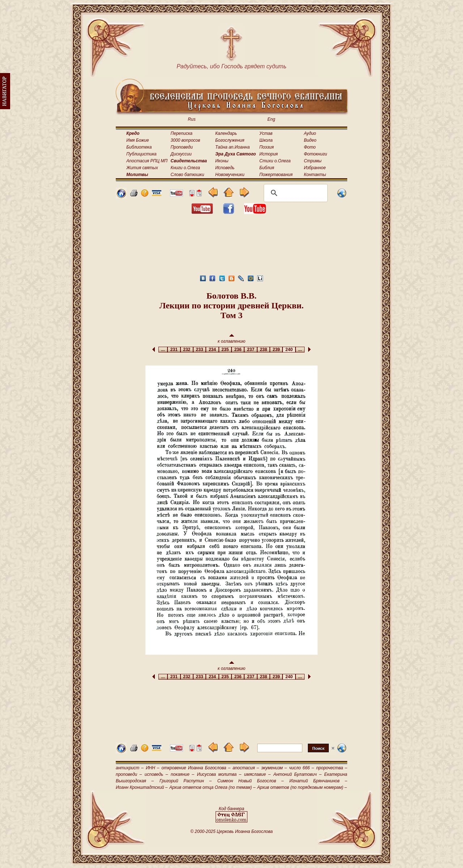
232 (187, 350)
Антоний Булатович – (298, 774)
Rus (192, 119)
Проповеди (182, 147)
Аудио (310, 133)
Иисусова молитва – (219, 774)
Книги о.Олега (185, 168)
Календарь (226, 133)
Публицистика (141, 154)
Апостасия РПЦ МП (147, 161)
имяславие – (257, 774)
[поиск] (295, 193)
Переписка (182, 133)
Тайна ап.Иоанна (232, 147)
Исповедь (225, 168)
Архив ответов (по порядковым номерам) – (302, 787)
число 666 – (301, 768)
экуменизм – (274, 768)
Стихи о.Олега (275, 161)
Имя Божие (137, 140)
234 (212, 350)
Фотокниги (315, 154)
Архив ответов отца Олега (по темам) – (212, 787)
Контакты (315, 175)
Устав (266, 133)
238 (264, 350)
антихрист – (130, 768)
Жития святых (142, 168)
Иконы (222, 161)
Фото (310, 147)
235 (225, 350)
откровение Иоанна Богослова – (196, 768)
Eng (271, 119)
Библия (267, 168)
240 (289, 350)
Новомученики (230, 175)
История (269, 154)
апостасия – (246, 768)
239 (276, 350)
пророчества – (332, 768)
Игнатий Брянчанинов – (318, 781)
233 (199, 350)
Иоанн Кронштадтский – (142, 787)
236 (238, 350)
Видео (310, 140)
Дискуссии (181, 154)
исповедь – (156, 774)
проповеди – (129, 774)
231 (174, 350)
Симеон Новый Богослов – (251, 781)
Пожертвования (276, 175)
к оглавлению (232, 339)
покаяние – (182, 774)
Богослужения (230, 140)
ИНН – (153, 768)
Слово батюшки (188, 175)
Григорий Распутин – (186, 781)
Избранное (315, 168)
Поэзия (267, 147)
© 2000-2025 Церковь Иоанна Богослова (231, 831)
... (163, 350)
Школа (266, 140)
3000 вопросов (186, 140)
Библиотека (139, 147)
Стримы (313, 161)
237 (250, 350)
